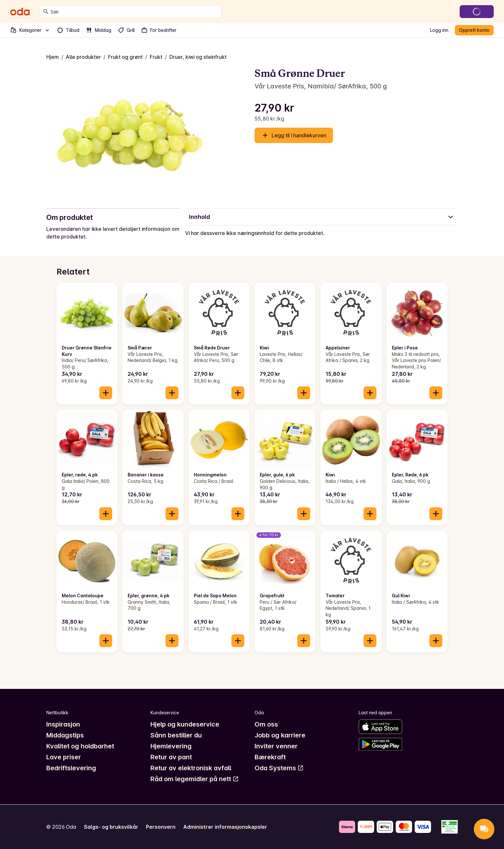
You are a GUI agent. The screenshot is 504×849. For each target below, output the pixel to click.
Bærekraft (270, 757)
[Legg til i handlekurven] (106, 393)
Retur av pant (171, 757)
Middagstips (65, 735)
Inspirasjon (63, 724)
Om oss (266, 724)
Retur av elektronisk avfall (191, 768)
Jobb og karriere (280, 735)
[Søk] (46, 12)
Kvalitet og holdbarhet (80, 746)
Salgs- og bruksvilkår (111, 827)
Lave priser (64, 757)
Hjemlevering (171, 746)
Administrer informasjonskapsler (225, 827)
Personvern (161, 827)
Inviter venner (276, 746)
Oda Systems (279, 768)
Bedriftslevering (71, 768)
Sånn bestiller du (176, 735)
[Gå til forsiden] (20, 12)
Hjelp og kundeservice (185, 724)
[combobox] (135, 12)
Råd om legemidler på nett (195, 779)
